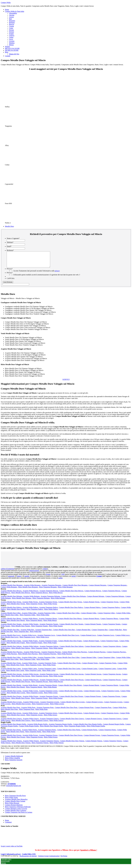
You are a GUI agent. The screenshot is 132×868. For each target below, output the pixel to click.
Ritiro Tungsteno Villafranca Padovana (18, 810)
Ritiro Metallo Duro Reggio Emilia (52, 729)
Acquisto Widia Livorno (31, 705)
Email (9, 246)
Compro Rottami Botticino (14, 808)
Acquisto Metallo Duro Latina (11, 672)
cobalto (45, 572)
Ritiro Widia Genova (56, 724)
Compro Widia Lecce (123, 638)
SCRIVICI (66, 382)
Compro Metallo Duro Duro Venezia (72, 744)
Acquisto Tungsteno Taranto (49, 627)
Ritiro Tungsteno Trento (34, 668)
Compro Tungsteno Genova (112, 722)
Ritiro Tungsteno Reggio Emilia (75, 729)
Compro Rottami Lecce (88, 638)
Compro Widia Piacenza (9, 657)
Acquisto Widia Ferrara (30, 738)
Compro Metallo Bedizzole (14, 759)
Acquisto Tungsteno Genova (49, 722)
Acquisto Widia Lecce (29, 638)
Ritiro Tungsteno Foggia (34, 646)
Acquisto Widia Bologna (32, 599)
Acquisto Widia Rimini (30, 688)
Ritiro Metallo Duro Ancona (21, 679)
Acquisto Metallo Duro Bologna (12, 599)
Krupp (48, 577)
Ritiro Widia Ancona (56, 679)
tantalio (27, 579)
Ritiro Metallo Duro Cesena (16, 696)
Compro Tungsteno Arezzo (110, 716)
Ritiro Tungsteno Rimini (34, 690)
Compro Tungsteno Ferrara (110, 738)
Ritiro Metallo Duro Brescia (21, 596)
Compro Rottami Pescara (93, 683)
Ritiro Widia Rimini (50, 690)
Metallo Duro (9, 226)
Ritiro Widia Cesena (51, 696)
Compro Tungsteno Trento (108, 666)
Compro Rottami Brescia (93, 594)
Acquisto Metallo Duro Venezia (11, 744)
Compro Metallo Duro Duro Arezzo (70, 716)
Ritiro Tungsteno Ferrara (35, 740)
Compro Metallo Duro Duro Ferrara (71, 738)
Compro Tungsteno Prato (103, 711)
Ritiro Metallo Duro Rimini (16, 690)
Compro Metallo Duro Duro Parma (69, 733)
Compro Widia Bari (115, 633)
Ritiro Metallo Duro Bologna (22, 601)
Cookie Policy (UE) (29, 857)
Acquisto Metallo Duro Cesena (11, 694)
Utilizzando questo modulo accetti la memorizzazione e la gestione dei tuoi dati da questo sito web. (47, 278)
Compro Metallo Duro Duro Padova (71, 610)
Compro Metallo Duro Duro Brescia (71, 594)
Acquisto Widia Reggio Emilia (38, 727)
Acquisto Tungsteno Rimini (48, 688)
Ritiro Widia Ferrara (51, 740)
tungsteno (11, 579)
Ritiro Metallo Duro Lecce (10, 640)
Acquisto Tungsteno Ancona (49, 677)
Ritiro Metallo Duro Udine (10, 618)
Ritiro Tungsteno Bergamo (48, 590)
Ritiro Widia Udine (43, 618)
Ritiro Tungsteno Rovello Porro (15, 799)
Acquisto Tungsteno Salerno (49, 649)
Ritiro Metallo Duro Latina (15, 673)
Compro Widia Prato (120, 711)
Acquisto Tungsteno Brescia (49, 594)
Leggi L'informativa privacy (11, 857)
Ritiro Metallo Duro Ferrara (16, 740)
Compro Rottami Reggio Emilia (114, 727)
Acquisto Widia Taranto (31, 627)
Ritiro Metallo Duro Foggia (16, 646)
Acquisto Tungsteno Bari (44, 633)
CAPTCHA (11, 281)
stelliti (60, 581)
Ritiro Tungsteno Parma (33, 735)
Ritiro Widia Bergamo (65, 590)
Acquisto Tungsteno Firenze (49, 699)
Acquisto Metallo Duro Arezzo (11, 716)
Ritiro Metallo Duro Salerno (21, 651)
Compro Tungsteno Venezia (113, 744)
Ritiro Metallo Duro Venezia (21, 746)
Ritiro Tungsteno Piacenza (48, 657)
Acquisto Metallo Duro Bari (10, 633)
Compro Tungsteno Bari (100, 633)
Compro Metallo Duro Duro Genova (72, 722)
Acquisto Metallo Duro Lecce (11, 638)
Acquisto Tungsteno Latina (47, 672)
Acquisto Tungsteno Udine (47, 616)
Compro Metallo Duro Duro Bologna (74, 599)
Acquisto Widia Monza (30, 622)
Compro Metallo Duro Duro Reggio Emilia (88, 727)
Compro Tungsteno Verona (110, 605)
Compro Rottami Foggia (91, 644)
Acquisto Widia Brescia (31, 594)
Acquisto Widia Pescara (31, 683)
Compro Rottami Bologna (96, 599)
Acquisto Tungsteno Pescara (49, 683)
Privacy (10, 272)
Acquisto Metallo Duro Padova (11, 610)
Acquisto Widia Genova (31, 722)
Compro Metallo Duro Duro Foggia (70, 644)
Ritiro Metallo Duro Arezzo (16, 718)
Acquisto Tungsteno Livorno (50, 705)
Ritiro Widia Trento (49, 668)
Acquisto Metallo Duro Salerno (11, 649)
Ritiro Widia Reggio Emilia (96, 729)
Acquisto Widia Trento (30, 666)
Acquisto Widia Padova (31, 610)
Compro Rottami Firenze (93, 699)
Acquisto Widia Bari (27, 633)
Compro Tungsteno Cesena (110, 694)
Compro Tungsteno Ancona (112, 677)
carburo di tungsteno (8, 572)
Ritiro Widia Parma (49, 735)
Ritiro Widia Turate (11, 801)
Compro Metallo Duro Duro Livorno (73, 705)
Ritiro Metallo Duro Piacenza (28, 657)
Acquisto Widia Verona (30, 605)
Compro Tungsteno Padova (111, 610)
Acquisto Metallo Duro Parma (11, 733)
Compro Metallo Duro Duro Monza (70, 622)
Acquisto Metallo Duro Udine (11, 616)
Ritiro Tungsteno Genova (40, 724)
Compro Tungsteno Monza (109, 622)
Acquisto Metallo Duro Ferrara (11, 738)
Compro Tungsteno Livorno (113, 705)
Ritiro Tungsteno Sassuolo (14, 763)
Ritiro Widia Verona (50, 607)
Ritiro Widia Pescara (56, 685)
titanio (19, 579)
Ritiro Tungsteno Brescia (40, 596)
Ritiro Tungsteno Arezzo (35, 718)
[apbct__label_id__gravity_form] (16, 287)
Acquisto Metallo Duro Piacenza (12, 655)
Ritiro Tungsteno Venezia (40, 746)
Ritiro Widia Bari (36, 635)
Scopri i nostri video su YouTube (16, 848)
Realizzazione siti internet (28, 859)
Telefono (10, 242)
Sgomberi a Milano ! (89, 853)
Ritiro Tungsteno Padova (35, 612)
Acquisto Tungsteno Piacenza (51, 655)
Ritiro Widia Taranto (56, 629)
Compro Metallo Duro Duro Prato (66, 711)
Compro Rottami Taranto (93, 627)
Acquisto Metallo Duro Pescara (11, 683)
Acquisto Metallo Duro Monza (11, 622)
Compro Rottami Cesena (92, 694)
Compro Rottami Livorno (95, 705)
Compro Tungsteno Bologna (115, 599)
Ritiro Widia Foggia (50, 646)
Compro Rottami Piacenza (97, 655)
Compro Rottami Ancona (93, 677)
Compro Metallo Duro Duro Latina (69, 672)
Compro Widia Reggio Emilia (29, 729)
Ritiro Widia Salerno (56, 651)
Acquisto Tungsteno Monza (48, 622)
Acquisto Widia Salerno (31, 649)
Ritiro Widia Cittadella (12, 761)
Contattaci (8, 825)
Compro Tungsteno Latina (107, 672)
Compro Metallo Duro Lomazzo (16, 813)
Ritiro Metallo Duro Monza (16, 623)
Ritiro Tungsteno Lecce (28, 640)
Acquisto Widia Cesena (30, 694)
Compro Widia (6, 3)
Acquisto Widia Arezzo (30, 716)
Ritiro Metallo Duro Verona (16, 607)
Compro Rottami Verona (92, 605)
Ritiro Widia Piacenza (65, 657)
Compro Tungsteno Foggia (109, 644)
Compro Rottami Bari (83, 633)
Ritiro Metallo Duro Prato (10, 712)
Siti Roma (64, 859)
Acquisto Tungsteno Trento (47, 666)
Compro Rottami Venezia (94, 744)
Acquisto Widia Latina (30, 672)
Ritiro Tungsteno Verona (34, 607)
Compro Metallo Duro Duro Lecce (68, 638)
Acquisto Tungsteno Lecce (46, 638)
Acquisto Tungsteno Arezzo (48, 716)
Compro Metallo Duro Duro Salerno (72, 649)
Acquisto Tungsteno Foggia (48, 644)
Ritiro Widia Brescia (56, 596)
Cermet (99, 579)
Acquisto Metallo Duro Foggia (11, 644)
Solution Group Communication (49, 859)
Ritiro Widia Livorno (57, 707)
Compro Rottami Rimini (91, 688)
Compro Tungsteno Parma (107, 733)
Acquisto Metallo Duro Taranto (11, 627)
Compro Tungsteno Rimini (109, 688)
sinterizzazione (34, 574)
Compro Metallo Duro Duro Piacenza (75, 655)
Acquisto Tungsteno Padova (49, 610)
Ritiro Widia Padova (51, 612)
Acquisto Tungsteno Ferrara (49, 738)
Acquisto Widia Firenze (31, 699)
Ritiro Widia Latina (49, 673)
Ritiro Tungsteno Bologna (41, 601)
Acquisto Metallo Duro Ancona (11, 677)
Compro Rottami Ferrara (92, 738)
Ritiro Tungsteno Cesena (35, 696)
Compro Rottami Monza (91, 622)
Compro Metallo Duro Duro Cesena (71, 694)
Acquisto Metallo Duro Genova (11, 722)
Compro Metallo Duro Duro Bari (64, 633)
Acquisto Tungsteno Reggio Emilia (60, 727)
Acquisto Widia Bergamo (32, 588)
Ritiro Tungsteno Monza (34, 623)
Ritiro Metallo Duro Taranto (21, 629)
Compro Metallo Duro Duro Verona (70, 605)
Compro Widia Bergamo (9, 590)
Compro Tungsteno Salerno (112, 649)
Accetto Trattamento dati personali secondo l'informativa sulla (37, 274)
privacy (57, 274)
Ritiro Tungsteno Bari (22, 635)
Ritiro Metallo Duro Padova (16, 612)
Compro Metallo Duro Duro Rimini (70, 688)
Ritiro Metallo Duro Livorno (21, 707)
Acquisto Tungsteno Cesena (49, 694)
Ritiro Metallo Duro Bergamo (28, 590)
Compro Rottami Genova (94, 722)
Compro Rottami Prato (86, 711)
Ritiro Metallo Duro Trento (16, 668)
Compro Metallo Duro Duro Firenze (71, 699)
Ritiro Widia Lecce (43, 640)
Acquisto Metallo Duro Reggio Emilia (14, 727)
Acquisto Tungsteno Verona (48, 605)
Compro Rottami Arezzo (92, 716)
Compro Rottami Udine (89, 616)
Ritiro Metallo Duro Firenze (21, 701)
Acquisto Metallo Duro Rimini (11, 688)
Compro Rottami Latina (90, 672)
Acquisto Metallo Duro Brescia (11, 594)
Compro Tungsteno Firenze (111, 699)
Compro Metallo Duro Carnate (15, 804)
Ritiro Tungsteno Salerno (40, 651)
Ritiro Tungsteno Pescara (40, 685)
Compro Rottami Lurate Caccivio (16, 812)
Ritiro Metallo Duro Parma (15, 735)
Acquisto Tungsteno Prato (45, 711)
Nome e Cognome (13, 238)
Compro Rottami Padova (92, 610)
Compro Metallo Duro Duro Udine (68, 616)
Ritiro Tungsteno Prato (27, 712)
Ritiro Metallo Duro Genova (21, 724)
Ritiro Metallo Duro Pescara (21, 685)
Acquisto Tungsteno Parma (47, 733)
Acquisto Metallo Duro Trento (11, 666)
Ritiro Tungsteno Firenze (40, 701)
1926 (63, 577)
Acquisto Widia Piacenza (32, 655)
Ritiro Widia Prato (42, 712)
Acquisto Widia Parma (30, 733)
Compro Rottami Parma (90, 733)
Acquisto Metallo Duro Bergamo (12, 588)
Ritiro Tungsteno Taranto (40, 629)
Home (7, 823)
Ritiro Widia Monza (50, 623)
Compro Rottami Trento (90, 666)
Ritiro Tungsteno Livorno (41, 707)
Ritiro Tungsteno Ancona (40, 679)
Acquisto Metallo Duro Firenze (11, 699)
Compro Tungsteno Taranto (112, 627)
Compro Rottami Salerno (93, 649)
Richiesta (10, 250)
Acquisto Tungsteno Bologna (51, 599)
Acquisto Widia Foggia (30, 644)
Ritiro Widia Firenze (56, 701)
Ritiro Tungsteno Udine (28, 618)
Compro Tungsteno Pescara (112, 683)
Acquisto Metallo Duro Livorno (12, 705)
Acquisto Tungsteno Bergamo (52, 588)
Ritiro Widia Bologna (58, 601)
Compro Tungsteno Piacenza (116, 655)
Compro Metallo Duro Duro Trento (69, 666)
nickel (74, 579)
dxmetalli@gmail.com (14, 789)
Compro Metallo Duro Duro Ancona (72, 677)
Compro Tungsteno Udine (106, 616)
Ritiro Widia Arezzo (50, 718)
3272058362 (12, 787)
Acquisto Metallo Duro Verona (11, 605)
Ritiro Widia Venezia (57, 746)
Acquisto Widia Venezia (31, 744)
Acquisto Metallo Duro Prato (11, 711)
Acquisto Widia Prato (28, 711)
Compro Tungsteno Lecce (106, 638)
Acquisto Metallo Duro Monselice (16, 802)
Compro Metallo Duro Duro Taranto (72, 627)
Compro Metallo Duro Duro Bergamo (75, 588)
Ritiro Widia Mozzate (12, 806)
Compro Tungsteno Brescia (111, 594)
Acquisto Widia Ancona (31, 677)
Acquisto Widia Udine (29, 616)
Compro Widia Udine (123, 616)
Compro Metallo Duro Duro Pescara (72, 683)
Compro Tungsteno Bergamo (117, 588)
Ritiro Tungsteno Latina (33, 673)
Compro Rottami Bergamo (98, 588)
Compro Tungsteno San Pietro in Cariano (19, 815)
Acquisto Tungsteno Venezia (50, 744)
